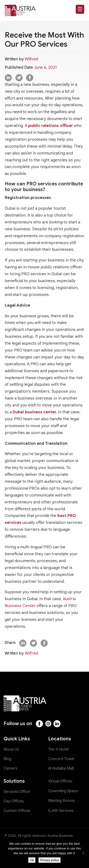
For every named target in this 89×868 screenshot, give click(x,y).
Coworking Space (63, 791)
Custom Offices (17, 811)
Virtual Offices (60, 781)
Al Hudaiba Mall (61, 768)
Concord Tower (61, 759)
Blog (7, 759)
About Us (11, 749)
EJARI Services (61, 811)
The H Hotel (58, 749)
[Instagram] (48, 724)
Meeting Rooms (61, 801)
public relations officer (51, 126)
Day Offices (14, 801)
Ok (32, 860)
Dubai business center (34, 412)
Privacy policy (49, 860)
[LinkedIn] (57, 724)
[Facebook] (39, 724)
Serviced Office (17, 792)
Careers (10, 768)
